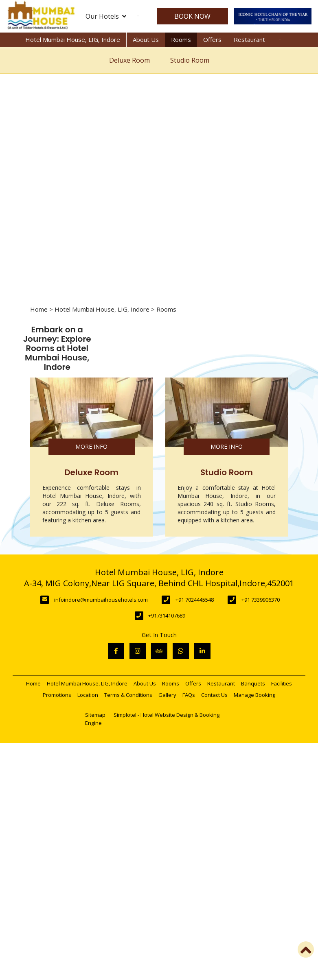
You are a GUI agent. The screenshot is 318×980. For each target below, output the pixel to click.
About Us (146, 39)
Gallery (167, 695)
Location (88, 695)
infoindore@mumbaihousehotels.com (101, 600)
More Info (91, 446)
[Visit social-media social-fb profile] (116, 651)
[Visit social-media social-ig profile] (138, 651)
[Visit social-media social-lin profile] (202, 651)
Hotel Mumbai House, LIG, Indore (73, 39)
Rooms (181, 39)
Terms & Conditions (128, 695)
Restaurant (249, 39)
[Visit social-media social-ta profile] (159, 651)
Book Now (190, 16)
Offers (212, 39)
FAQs (189, 695)
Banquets (253, 683)
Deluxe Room (129, 60)
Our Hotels (106, 16)
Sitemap (95, 715)
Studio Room (190, 60)
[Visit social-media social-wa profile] (181, 651)
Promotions (57, 695)
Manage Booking (254, 695)
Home (39, 309)
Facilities (282, 683)
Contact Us (214, 695)
